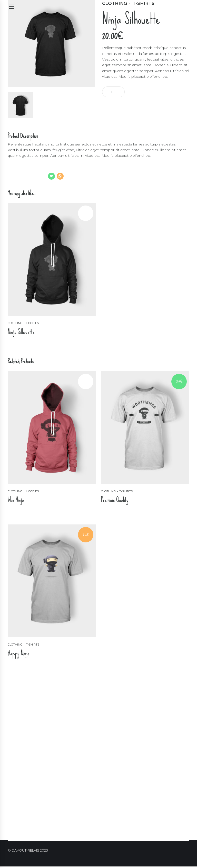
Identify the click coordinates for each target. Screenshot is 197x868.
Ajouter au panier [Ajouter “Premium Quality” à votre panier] (118, 515)
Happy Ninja (19, 654)
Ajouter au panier (142, 91)
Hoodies (32, 323)
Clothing (15, 323)
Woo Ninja (16, 500)
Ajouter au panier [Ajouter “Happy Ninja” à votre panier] (24, 669)
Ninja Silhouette (21, 332)
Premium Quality (115, 500)
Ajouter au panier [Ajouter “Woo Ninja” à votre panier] (24, 515)
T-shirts (126, 492)
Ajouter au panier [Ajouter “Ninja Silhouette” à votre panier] (24, 347)
